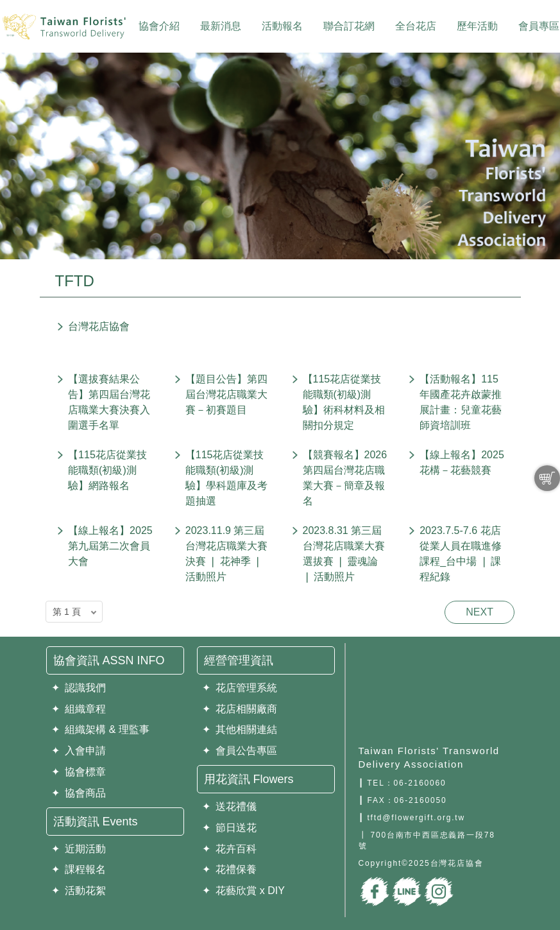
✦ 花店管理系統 (240, 688)
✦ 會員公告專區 (240, 751)
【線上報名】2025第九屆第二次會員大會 (110, 546)
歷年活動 (477, 26)
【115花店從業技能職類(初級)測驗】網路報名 (107, 470)
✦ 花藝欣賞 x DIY (243, 891)
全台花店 (416, 26)
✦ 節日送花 (230, 828)
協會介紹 (159, 26)
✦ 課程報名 (79, 869)
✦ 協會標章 (79, 772)
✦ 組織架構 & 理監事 (100, 729)
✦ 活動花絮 (79, 891)
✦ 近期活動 (79, 849)
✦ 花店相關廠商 (240, 709)
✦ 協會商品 (79, 793)
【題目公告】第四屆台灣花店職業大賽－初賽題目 (226, 394)
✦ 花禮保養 (230, 869)
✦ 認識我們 (79, 688)
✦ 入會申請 (79, 751)
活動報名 (282, 26)
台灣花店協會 (99, 326)
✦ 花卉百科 (230, 849)
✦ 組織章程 (79, 709)
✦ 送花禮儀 (230, 806)
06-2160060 (420, 783)
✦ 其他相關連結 (240, 729)
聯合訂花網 (349, 26)
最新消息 (221, 26)
